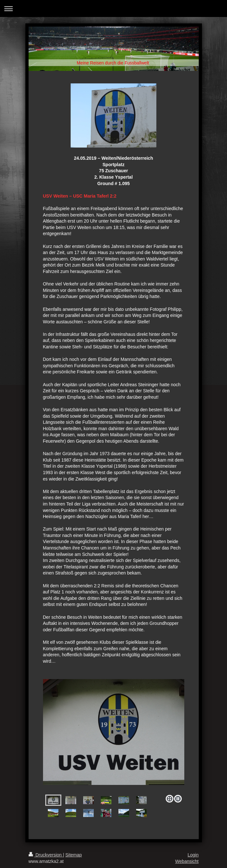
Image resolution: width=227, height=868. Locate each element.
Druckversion (46, 855)
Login (193, 855)
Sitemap (74, 855)
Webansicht (187, 861)
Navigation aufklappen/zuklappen (113, 9)
